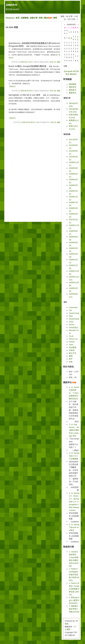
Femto (72, 325)
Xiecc (71, 345)
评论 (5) (53, 122)
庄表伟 (72, 350)
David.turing (74, 313)
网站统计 (73, 74)
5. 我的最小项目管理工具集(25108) (74, 609)
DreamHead (74, 319)
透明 (71, 356)
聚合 (46, 18)
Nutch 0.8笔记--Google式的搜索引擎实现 (28, 66)
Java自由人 (74, 327)
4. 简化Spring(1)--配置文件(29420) (74, 600)
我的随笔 (73, 84)
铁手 (71, 359)
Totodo (72, 342)
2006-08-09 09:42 (27, 91)
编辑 (59, 62)
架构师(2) (73, 120)
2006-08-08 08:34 (28, 122)
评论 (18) (53, 91)
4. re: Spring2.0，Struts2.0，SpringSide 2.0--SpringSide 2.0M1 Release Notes (74, 502)
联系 (41, 18)
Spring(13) (73, 103)
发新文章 (34, 18)
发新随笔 (25, 18)
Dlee (71, 316)
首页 (18, 18)
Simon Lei (73, 339)
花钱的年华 (11, 5)
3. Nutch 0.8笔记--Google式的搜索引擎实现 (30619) (74, 589)
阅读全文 (13, 86)
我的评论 (73, 87)
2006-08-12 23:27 (27, 62)
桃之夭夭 (73, 353)
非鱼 (71, 362)
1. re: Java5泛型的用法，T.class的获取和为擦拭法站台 (74, 393)
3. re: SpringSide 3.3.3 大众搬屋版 (74, 456)
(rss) (71, 106)
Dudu (71, 322)
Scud (71, 336)
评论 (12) (53, 62)
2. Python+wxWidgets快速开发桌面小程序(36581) (74, 575)
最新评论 (73, 93)
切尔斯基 (73, 347)
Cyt (70, 310)
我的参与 (73, 90)
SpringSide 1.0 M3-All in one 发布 (24, 95)
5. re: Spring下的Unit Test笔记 (74, 527)
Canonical (73, 307)
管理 (55, 18)
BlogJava (10, 18)
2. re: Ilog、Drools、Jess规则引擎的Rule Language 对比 (74, 430)
